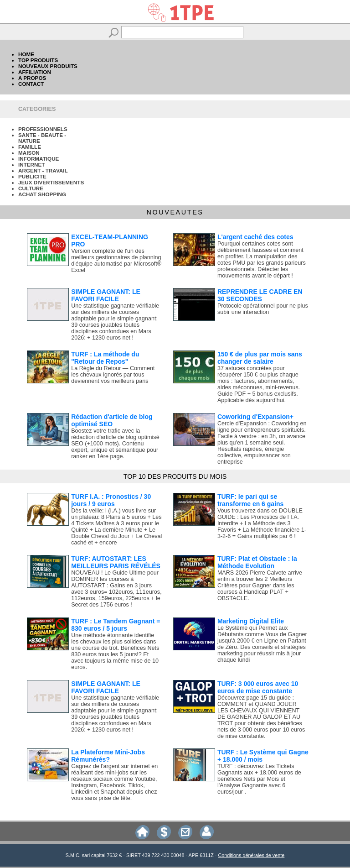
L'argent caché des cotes (255, 237)
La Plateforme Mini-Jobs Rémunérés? (108, 756)
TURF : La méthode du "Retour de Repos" (105, 358)
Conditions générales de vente (251, 855)
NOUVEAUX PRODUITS (48, 66)
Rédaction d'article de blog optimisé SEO (112, 420)
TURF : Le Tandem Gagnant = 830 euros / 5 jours (116, 625)
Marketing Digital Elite (251, 621)
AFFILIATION (35, 72)
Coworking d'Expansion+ (255, 417)
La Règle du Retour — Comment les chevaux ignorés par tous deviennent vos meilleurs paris (113, 375)
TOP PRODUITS (38, 60)
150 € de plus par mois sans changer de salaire (260, 358)
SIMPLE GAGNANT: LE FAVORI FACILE (106, 295)
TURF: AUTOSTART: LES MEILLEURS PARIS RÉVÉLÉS (116, 562)
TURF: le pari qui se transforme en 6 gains (251, 500)
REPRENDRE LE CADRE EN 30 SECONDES (260, 295)
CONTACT (31, 84)
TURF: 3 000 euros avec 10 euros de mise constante (258, 687)
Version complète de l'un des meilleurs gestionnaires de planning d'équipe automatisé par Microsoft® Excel (116, 261)
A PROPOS (32, 78)
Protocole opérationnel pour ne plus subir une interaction (263, 309)
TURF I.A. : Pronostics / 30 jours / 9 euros (111, 500)
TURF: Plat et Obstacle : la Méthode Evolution (257, 562)
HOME (26, 54)
